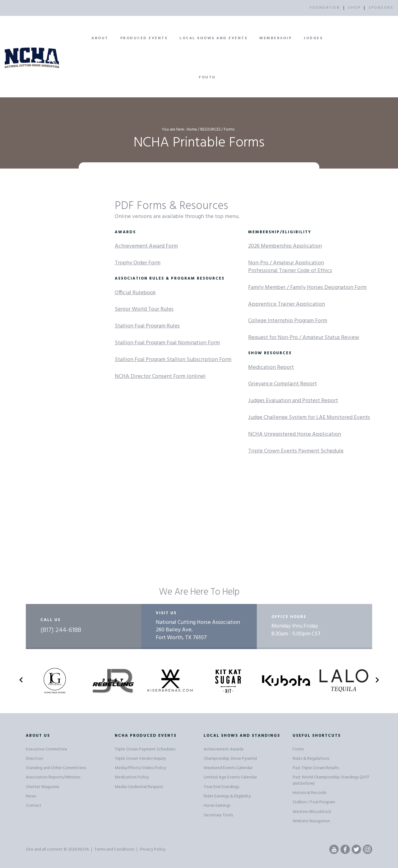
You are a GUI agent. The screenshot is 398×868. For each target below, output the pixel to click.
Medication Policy (132, 777)
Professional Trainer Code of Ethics (290, 271)
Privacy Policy (153, 849)
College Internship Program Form (288, 321)
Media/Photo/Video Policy (141, 768)
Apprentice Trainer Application (287, 304)
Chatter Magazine (43, 787)
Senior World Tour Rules (144, 309)
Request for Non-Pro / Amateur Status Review (304, 338)
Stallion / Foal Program (314, 802)
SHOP (354, 8)
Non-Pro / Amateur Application (286, 263)
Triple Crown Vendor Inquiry (140, 759)
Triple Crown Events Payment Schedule (296, 451)
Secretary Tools (218, 815)
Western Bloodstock (312, 812)
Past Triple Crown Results (316, 768)
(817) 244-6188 (61, 630)
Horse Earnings (217, 806)
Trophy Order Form (138, 263)
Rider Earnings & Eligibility (227, 796)
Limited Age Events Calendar (230, 777)
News (31, 796)
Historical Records (309, 793)
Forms (298, 749)
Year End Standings (221, 787)
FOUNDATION (325, 8)
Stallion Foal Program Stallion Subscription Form (173, 360)
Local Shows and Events (213, 38)
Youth (207, 77)
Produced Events (144, 38)
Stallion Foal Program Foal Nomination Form (167, 343)
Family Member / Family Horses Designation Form (307, 288)
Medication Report (271, 367)
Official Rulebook (135, 293)
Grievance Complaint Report (282, 384)
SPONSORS (381, 8)
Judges (313, 38)
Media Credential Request (139, 787)
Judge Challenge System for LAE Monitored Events (309, 418)
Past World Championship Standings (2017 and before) (331, 780)
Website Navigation (311, 821)
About (100, 38)
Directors (34, 759)
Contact (34, 806)
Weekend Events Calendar (228, 768)
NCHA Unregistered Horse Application (295, 434)
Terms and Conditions (114, 849)
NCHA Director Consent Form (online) (160, 376)
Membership (275, 38)
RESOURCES (211, 130)
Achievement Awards (224, 749)
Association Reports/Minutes (53, 777)
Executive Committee (46, 749)
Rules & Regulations (311, 759)
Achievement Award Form (146, 246)
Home (192, 130)
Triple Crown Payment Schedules (145, 749)
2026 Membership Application (285, 246)
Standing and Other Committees (56, 768)
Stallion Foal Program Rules (147, 326)
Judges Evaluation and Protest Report (293, 401)
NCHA (83, 849)
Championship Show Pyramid (230, 759)
